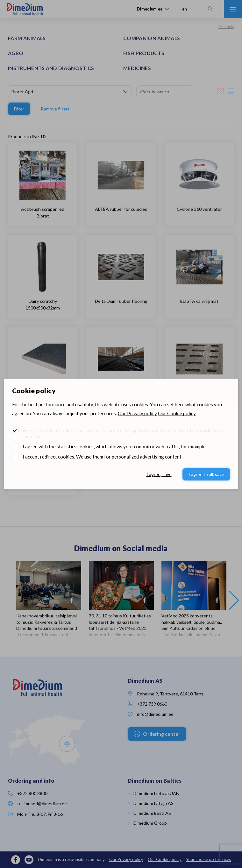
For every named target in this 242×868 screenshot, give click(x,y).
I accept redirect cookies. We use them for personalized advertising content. (103, 457)
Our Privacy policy (137, 413)
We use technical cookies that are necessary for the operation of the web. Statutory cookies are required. (123, 433)
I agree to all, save (206, 474)
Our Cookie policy (177, 413)
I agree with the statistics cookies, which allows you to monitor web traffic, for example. (115, 446)
